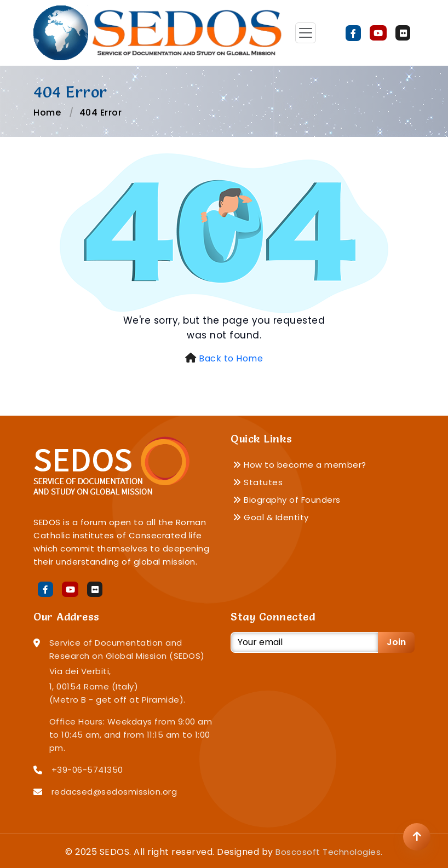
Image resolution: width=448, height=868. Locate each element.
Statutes (258, 482)
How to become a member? (300, 465)
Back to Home (231, 358)
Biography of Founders (287, 500)
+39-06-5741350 (87, 770)
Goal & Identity (271, 517)
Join (396, 642)
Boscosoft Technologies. (329, 852)
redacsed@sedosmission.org (114, 792)
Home (47, 113)
